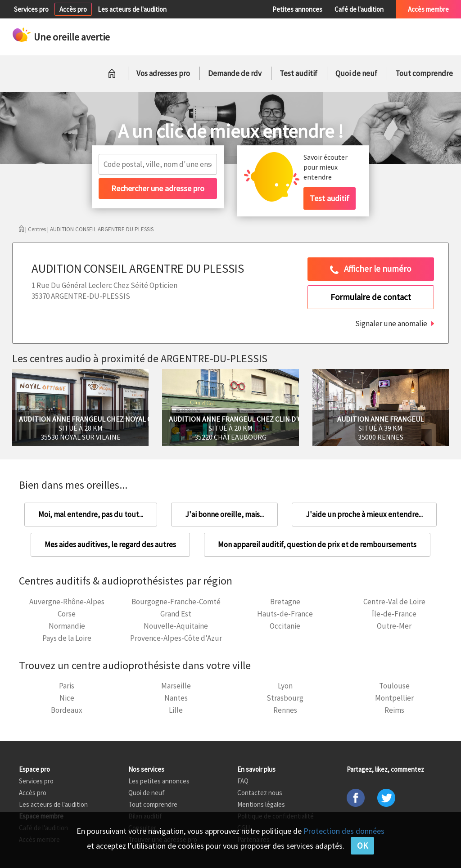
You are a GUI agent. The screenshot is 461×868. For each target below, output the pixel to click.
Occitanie (285, 626)
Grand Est (176, 614)
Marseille (176, 686)
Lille (176, 710)
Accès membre (428, 9)
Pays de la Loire (67, 638)
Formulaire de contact (371, 297)
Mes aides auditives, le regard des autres (110, 544)
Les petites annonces (159, 781)
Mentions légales (261, 804)
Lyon (285, 686)
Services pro (31, 9)
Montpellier (394, 698)
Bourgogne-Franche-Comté (176, 602)
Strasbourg (285, 698)
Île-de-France (394, 614)
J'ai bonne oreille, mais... (224, 514)
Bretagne (285, 602)
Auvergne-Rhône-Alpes (67, 602)
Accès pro (73, 9)
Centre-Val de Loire (394, 602)
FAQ (243, 781)
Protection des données (344, 831)
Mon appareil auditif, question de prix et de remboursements (317, 544)
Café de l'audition (359, 9)
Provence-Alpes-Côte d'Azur (176, 638)
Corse (67, 614)
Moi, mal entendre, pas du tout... (91, 514)
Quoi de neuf (356, 73)
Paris (67, 686)
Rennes (285, 710)
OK (362, 846)
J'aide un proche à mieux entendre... (364, 514)
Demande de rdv (235, 73)
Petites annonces (297, 9)
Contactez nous (260, 793)
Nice (67, 698)
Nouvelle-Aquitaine (176, 626)
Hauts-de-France (285, 614)
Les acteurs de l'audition (132, 9)
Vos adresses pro (163, 73)
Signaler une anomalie (391, 324)
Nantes (176, 698)
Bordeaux (67, 710)
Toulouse (394, 686)
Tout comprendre (424, 73)
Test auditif (298, 73)
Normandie (67, 626)
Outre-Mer (394, 626)
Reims (394, 710)
